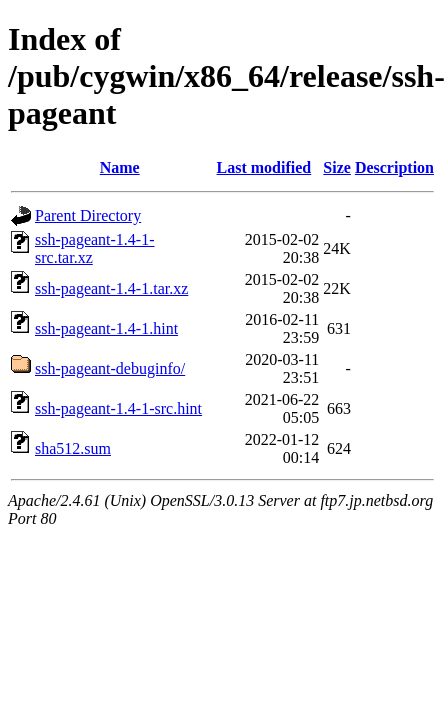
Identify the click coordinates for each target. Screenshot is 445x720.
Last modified (264, 167)
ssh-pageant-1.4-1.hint (106, 328)
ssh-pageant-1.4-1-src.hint (118, 408)
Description (394, 167)
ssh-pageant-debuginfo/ (110, 368)
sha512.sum (73, 448)
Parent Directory (88, 215)
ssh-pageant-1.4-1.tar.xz (111, 288)
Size (337, 167)
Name (120, 167)
